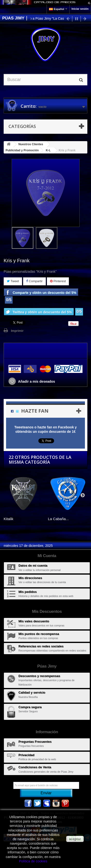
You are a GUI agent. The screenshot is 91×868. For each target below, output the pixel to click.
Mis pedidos (28, 592)
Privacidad (26, 755)
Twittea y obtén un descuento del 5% (42, 312)
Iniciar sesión (80, 9)
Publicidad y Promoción (22, 150)
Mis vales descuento (34, 621)
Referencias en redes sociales (41, 646)
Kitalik (8, 519)
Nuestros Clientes (31, 144)
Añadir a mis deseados (36, 381)
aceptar (75, 839)
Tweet (13, 281)
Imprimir (17, 331)
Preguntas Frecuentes (35, 742)
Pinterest (58, 281)
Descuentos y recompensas (39, 676)
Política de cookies (33, 861)
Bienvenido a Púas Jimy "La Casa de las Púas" (53, 18)
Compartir (34, 281)
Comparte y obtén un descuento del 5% (44, 293)
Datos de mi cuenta (33, 565)
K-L (48, 150)
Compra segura (30, 707)
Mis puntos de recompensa (39, 634)
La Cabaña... (58, 519)
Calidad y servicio (32, 692)
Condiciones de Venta (35, 767)
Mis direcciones (30, 578)
